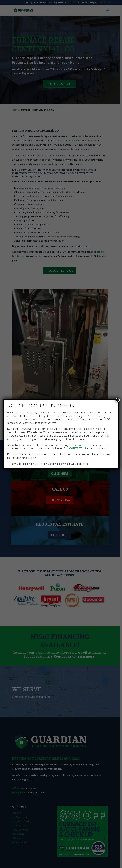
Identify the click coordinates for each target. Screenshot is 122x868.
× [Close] (118, 400)
